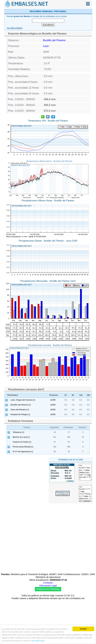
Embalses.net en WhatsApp (48, 589)
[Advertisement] (26, 478)
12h (81, 395)
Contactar (48, 583)
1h (66, 395)
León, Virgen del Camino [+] (23, 400)
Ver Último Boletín (15, 28)
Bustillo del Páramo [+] (21, 405)
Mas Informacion (70, 641)
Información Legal (48, 586)
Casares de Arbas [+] (22, 442)
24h (88, 395)
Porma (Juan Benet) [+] (23, 447)
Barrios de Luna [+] (21, 437)
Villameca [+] (18, 432)
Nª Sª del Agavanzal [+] (23, 452)
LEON (53, 400)
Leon (46, 46)
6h (73, 395)
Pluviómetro (13, 395)
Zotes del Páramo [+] (20, 410)
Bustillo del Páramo (54, 40)
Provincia (54, 395)
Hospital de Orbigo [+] (20, 414)
